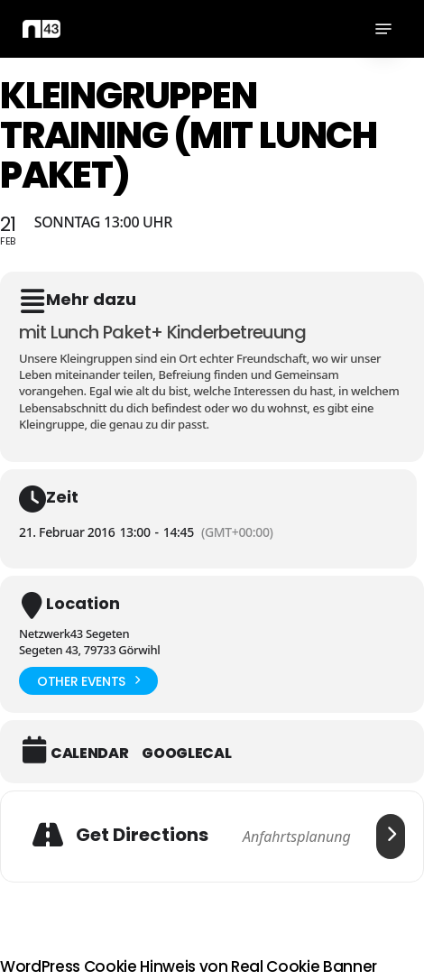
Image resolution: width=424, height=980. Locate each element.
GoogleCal (186, 753)
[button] (383, 29)
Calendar (89, 753)
